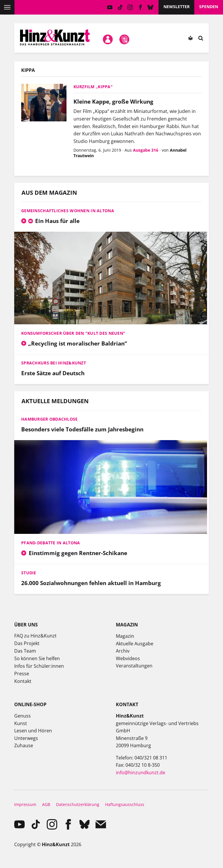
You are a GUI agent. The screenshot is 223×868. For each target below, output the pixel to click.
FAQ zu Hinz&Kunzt (35, 636)
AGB (46, 804)
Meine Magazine (124, 39)
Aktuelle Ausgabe (135, 644)
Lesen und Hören (33, 731)
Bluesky (151, 7)
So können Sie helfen (37, 658)
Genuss (23, 716)
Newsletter (177, 7)
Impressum (25, 804)
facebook (140, 7)
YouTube (110, 7)
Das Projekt (27, 643)
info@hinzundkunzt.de (141, 773)
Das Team (25, 651)
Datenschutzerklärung (78, 804)
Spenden (209, 7)
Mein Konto (108, 39)
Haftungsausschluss (125, 804)
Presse (22, 674)
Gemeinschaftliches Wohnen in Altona (68, 211)
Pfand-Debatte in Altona (51, 543)
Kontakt (23, 681)
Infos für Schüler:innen (39, 666)
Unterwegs (26, 738)
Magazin (125, 636)
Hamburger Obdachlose (50, 419)
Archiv (123, 651)
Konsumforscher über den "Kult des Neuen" (73, 333)
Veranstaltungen (134, 666)
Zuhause (24, 745)
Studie (29, 573)
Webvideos (128, 658)
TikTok (120, 7)
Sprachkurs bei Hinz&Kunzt (54, 363)
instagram (130, 7)
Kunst (21, 723)
